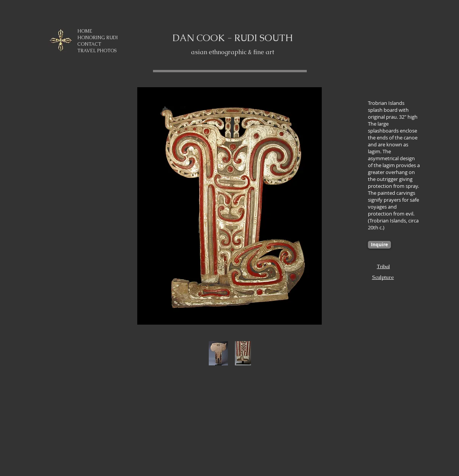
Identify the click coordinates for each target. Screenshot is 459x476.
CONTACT (89, 44)
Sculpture (383, 277)
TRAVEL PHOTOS (97, 51)
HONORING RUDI (97, 38)
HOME (85, 31)
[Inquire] (379, 245)
